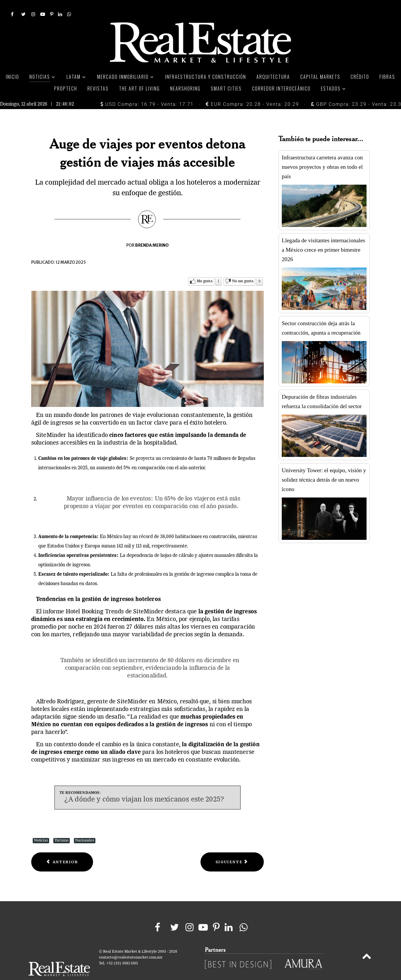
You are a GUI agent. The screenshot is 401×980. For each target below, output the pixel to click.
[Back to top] (367, 944)
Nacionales (85, 828)
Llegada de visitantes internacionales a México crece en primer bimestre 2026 (323, 237)
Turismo (62, 828)
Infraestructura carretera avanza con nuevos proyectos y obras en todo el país (322, 154)
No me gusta (243, 268)
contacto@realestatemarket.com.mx (131, 944)
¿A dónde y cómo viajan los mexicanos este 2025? (144, 787)
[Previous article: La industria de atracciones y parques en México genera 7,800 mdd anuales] (62, 849)
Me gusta (205, 268)
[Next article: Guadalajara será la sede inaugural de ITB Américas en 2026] (232, 849)
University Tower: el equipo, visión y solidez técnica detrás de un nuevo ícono (324, 466)
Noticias (41, 828)
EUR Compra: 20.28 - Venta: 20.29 (252, 91)
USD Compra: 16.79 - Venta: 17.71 (147, 91)
